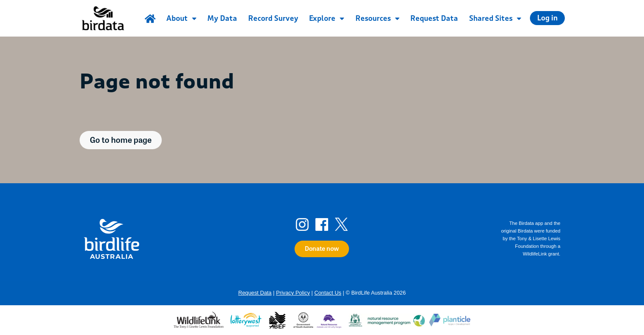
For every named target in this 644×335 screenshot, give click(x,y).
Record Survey (273, 18)
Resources (378, 18)
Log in (547, 18)
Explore (327, 18)
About (182, 18)
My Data (222, 18)
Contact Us (328, 293)
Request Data (434, 18)
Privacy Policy (293, 293)
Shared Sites (495, 18)
